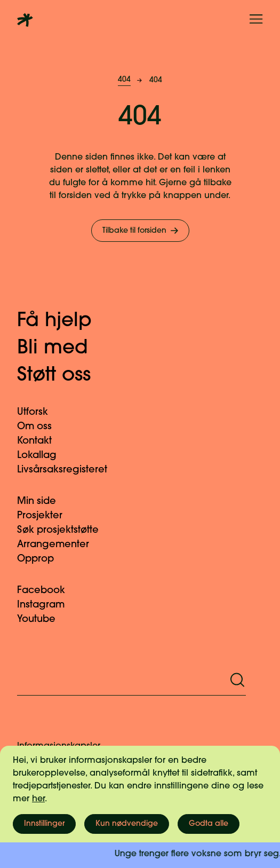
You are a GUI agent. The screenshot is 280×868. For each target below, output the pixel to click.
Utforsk (39, 412)
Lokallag (43, 456)
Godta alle (209, 824)
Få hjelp (65, 321)
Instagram (47, 605)
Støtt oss (65, 376)
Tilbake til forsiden (141, 231)
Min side (43, 502)
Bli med (63, 349)
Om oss (41, 427)
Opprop (42, 559)
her (38, 799)
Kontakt (41, 441)
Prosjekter (46, 516)
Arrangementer (59, 545)
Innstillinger (44, 824)
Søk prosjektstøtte (64, 530)
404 (124, 80)
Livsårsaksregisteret (69, 470)
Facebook (47, 591)
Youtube (43, 620)
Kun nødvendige (127, 824)
